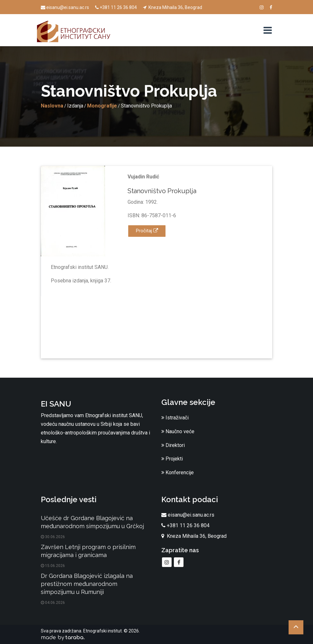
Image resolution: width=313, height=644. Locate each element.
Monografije (102, 106)
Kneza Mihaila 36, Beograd (173, 7)
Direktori (173, 445)
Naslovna (52, 106)
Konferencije (178, 472)
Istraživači (175, 418)
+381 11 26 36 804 (116, 7)
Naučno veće (178, 431)
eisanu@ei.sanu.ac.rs (65, 7)
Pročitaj (147, 231)
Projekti (172, 459)
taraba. (75, 638)
